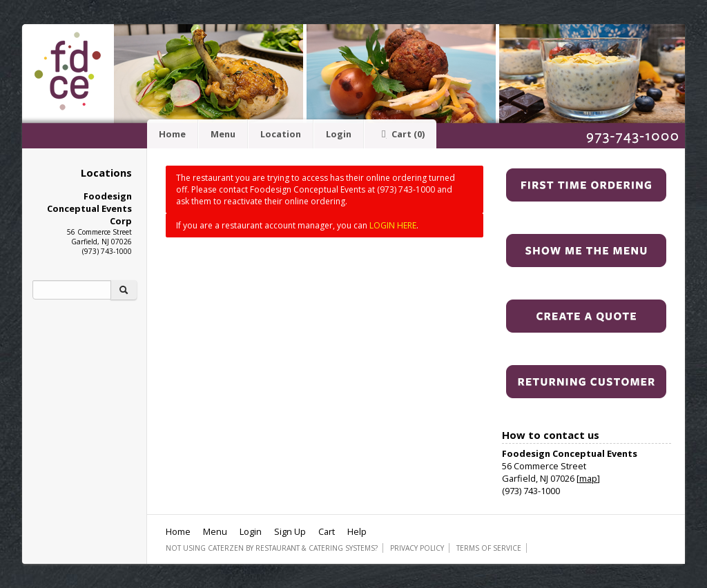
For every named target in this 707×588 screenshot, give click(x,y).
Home (172, 134)
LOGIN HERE (393, 225)
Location (281, 134)
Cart (400, 134)
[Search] (72, 290)
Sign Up (290, 531)
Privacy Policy (417, 548)
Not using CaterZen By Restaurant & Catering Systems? (272, 548)
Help (357, 531)
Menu (223, 134)
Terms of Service (489, 548)
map (588, 478)
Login (339, 134)
